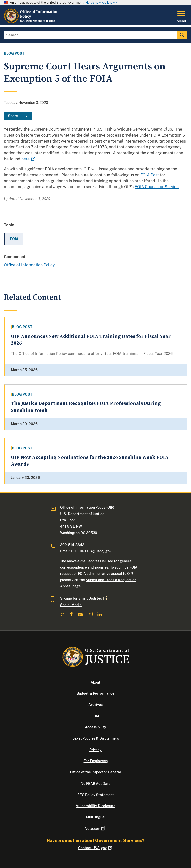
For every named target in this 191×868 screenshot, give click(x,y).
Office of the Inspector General (95, 772)
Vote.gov (96, 829)
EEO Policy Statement (96, 795)
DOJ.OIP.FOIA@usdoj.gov (91, 551)
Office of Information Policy (29, 265)
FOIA (95, 716)
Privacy (95, 750)
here (29, 159)
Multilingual (96, 817)
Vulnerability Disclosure (96, 806)
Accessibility (95, 727)
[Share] (18, 116)
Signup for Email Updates (84, 598)
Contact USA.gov (96, 848)
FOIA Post (150, 175)
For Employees (96, 761)
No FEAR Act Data (96, 784)
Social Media (71, 605)
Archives (95, 705)
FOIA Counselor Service (157, 187)
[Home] (32, 22)
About (95, 682)
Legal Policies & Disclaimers (96, 738)
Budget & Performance (95, 693)
